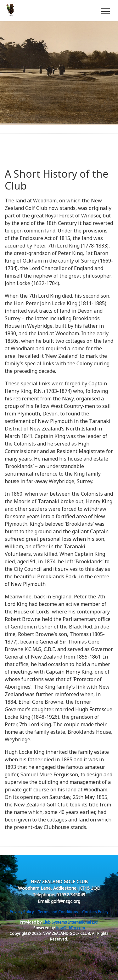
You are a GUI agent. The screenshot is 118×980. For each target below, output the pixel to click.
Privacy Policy (22, 912)
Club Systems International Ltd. (70, 922)
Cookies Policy (95, 912)
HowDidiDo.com (70, 928)
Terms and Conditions (58, 912)
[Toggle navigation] (105, 10)
